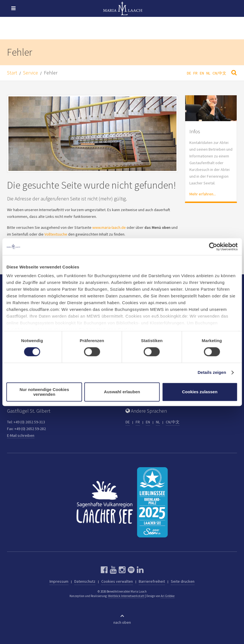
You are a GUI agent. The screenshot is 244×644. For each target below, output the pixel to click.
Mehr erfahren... (203, 194)
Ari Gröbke (168, 596)
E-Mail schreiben (21, 435)
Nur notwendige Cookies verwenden (44, 392)
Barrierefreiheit (152, 581)
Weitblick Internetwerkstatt (126, 596)
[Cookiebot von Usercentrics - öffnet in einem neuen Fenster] (213, 247)
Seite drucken (183, 581)
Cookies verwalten (117, 581)
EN (202, 73)
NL (208, 73)
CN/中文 (219, 73)
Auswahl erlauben (122, 392)
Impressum (59, 581)
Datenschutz (85, 581)
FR (195, 73)
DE (189, 73)
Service (31, 73)
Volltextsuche (56, 234)
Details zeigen (212, 373)
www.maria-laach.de (109, 227)
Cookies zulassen (200, 392)
